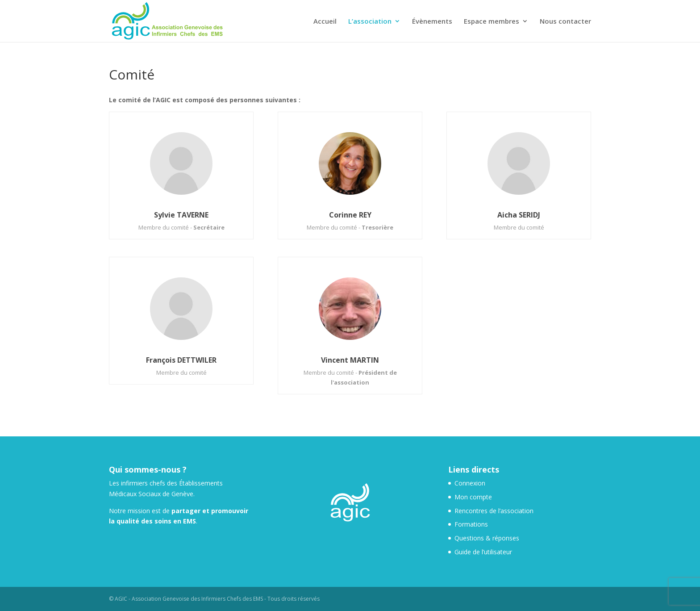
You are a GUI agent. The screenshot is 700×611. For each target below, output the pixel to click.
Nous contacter (565, 22)
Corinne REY (350, 215)
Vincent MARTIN (350, 360)
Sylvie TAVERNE (181, 215)
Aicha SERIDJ (519, 215)
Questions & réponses (487, 538)
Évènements (432, 22)
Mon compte (473, 497)
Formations (471, 524)
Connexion (470, 483)
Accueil (325, 22)
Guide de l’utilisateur (483, 552)
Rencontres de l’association (494, 511)
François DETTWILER (181, 360)
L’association (370, 22)
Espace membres (492, 22)
